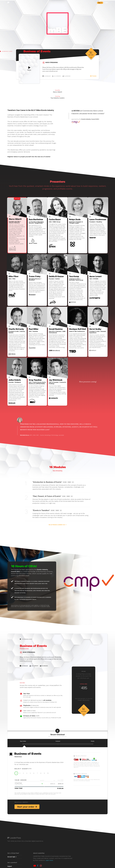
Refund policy (86, 703)
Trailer (29, 70)
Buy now (91, 59)
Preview (93, 80)
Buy (100, 3)
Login (106, 3)
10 (48, 776)
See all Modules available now (57, 528)
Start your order (27, 810)
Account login (12, 860)
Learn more (49, 863)
